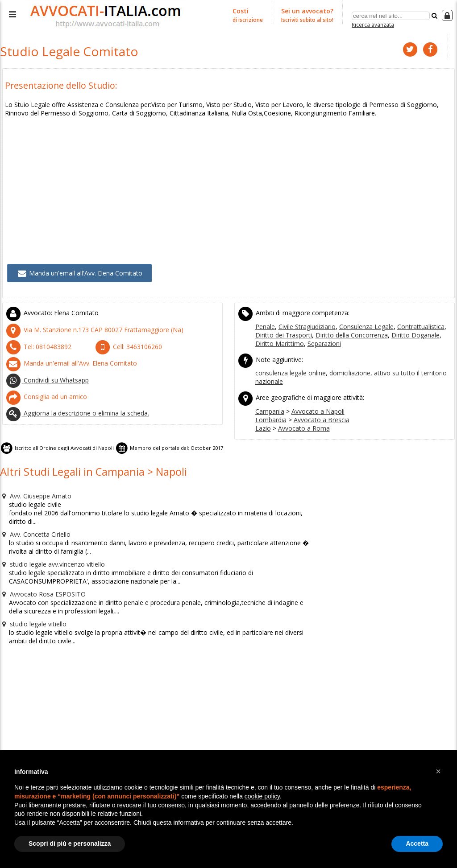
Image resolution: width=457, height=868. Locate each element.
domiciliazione (345, 363)
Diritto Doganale (384, 327)
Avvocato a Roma (299, 415)
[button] (438, 771)
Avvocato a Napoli (314, 399)
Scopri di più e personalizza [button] (70, 843)
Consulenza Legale (361, 319)
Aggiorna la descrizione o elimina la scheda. (73, 399)
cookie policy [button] (262, 796)
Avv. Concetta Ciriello (33, 507)
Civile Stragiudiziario (305, 319)
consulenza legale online (289, 363)
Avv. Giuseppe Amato (33, 479)
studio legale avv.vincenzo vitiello (50, 536)
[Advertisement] (228, 174)
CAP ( (85, 322)
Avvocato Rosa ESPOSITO (39, 564)
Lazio (262, 415)
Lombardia (270, 407)
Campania (269, 399)
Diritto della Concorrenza (326, 327)
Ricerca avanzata (373, 24)
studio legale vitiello (31, 593)
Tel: (34, 337)
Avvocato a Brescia (316, 407)
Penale (265, 319)
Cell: (125, 337)
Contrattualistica (411, 319)
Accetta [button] (417, 843)
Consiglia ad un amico (43, 384)
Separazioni (300, 335)
